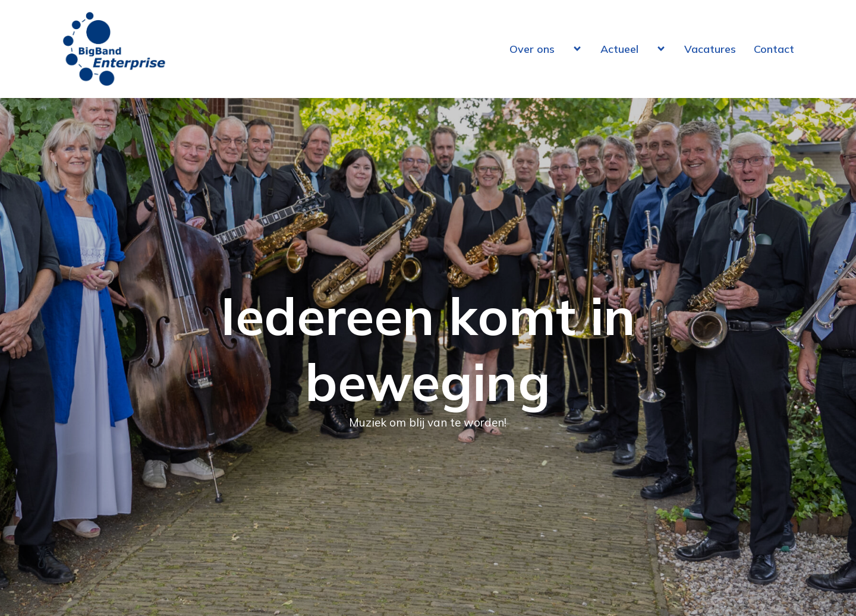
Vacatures (710, 49)
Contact (774, 49)
